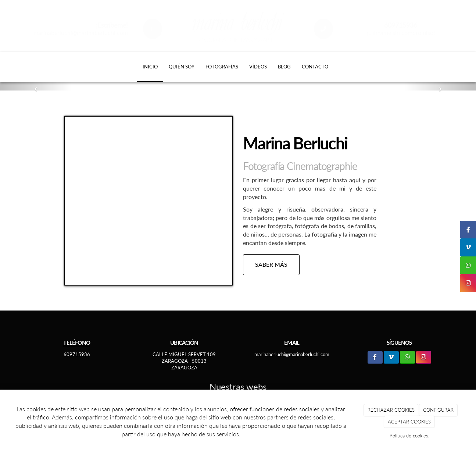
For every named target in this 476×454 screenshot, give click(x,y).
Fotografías (222, 67)
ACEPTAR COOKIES (409, 422)
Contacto (315, 67)
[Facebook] (375, 357)
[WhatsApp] (407, 357)
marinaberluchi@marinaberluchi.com (81, 33)
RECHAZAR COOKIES (391, 410)
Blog (284, 67)
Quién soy (182, 67)
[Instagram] (424, 357)
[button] (36, 86)
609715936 (77, 354)
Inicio (150, 67)
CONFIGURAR (438, 410)
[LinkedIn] (391, 357)
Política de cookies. (409, 436)
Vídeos (258, 67)
